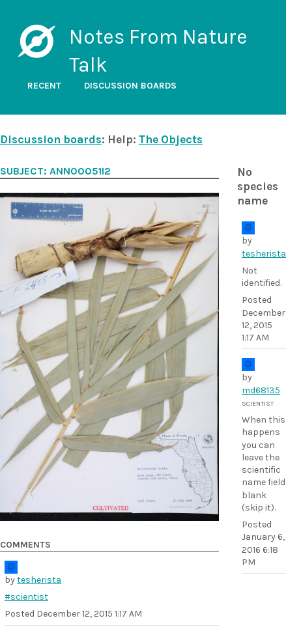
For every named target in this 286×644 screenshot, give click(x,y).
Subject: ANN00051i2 (55, 171)
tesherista (264, 254)
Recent (44, 86)
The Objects (171, 139)
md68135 (261, 390)
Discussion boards (130, 86)
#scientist (26, 597)
